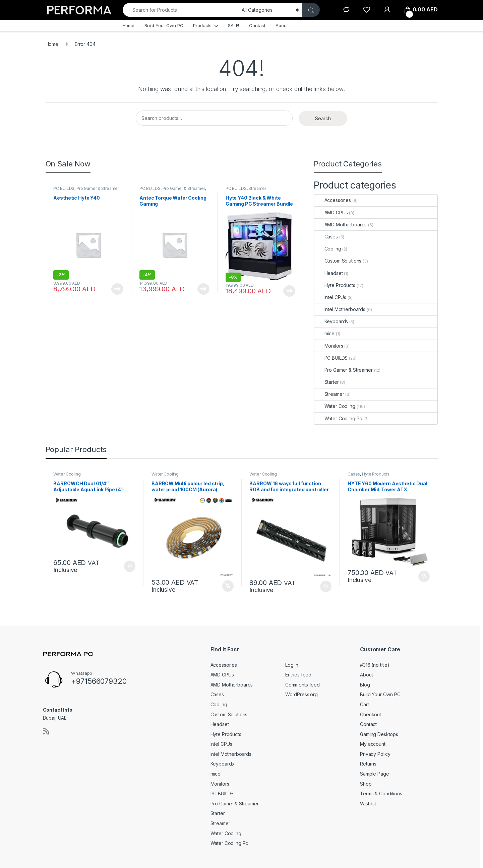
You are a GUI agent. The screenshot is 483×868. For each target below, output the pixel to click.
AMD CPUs (331, 212)
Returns (368, 764)
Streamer (257, 188)
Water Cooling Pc (338, 418)
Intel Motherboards (340, 309)
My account (373, 744)
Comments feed (303, 685)
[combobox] (180, 10)
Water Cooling (335, 406)
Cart (364, 704)
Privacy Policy (375, 754)
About (282, 25)
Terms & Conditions (381, 793)
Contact (257, 25)
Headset (329, 273)
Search (323, 118)
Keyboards (331, 321)
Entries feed (298, 675)
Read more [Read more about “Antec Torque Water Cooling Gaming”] (203, 289)
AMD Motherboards (341, 225)
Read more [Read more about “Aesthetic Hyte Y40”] (117, 289)
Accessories (333, 200)
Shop (366, 784)
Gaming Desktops (379, 734)
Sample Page (374, 774)
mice (324, 333)
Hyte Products (335, 285)
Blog (365, 685)
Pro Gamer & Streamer (98, 188)
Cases (326, 237)
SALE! (233, 25)
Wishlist (368, 804)
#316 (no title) (375, 665)
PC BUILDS (64, 188)
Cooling (328, 249)
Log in (292, 665)
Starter (327, 382)
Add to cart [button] (130, 566)
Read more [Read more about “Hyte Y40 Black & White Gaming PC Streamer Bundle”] (289, 291)
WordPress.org (301, 694)
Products (202, 25)
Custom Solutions (338, 261)
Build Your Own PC (164, 25)
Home (129, 25)
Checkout (371, 714)
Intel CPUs (330, 297)
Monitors (329, 346)
